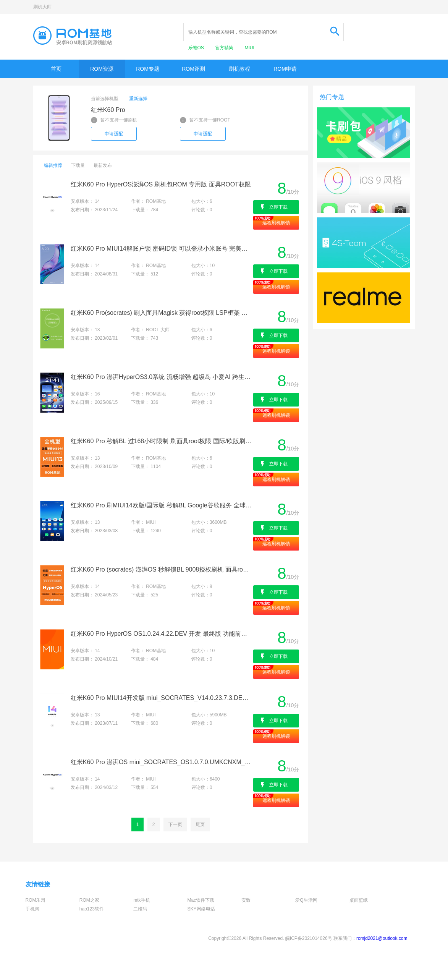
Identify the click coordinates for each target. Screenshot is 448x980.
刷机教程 (239, 69)
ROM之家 (89, 900)
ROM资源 (102, 69)
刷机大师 (42, 7)
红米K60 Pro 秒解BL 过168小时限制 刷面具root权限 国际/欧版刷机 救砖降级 (161, 441)
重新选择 (138, 99)
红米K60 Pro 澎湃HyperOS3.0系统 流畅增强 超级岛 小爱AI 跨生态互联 (161, 377)
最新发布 (103, 165)
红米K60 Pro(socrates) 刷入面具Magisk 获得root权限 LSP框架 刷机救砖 (161, 313)
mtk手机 (142, 900)
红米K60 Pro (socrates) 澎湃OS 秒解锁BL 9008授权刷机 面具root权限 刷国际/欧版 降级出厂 (161, 569)
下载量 (78, 165)
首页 (56, 69)
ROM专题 (148, 69)
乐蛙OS (197, 48)
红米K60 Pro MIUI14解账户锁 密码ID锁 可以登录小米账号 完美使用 (161, 249)
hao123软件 (92, 909)
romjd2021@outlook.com (382, 938)
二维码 (140, 909)
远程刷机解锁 (276, 223)
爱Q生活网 (306, 900)
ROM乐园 (36, 900)
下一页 (175, 824)
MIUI (250, 48)
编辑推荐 (53, 165)
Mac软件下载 (201, 900)
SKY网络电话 (201, 909)
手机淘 (32, 909)
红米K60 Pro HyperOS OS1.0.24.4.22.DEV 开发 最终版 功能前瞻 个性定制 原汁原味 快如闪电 (161, 634)
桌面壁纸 (359, 900)
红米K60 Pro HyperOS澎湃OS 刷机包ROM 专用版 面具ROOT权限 (161, 184)
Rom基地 (73, 36)
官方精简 (225, 48)
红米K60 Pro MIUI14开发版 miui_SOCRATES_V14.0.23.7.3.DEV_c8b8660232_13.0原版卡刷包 (161, 698)
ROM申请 (285, 69)
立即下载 (278, 207)
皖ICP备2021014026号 (309, 938)
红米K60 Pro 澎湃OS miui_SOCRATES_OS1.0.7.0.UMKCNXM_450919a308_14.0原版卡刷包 (161, 762)
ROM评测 (193, 69)
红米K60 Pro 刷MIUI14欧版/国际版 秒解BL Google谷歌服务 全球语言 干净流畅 (161, 505)
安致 (246, 900)
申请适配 (114, 134)
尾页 (200, 824)
